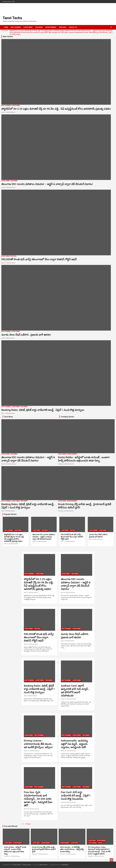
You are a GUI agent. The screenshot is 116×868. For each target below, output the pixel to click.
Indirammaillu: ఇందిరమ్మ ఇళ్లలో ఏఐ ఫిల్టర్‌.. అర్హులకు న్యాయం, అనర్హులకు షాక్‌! (74, 744)
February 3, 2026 (93, 856)
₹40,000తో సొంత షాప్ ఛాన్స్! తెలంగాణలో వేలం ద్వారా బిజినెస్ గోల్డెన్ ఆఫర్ (35, 32)
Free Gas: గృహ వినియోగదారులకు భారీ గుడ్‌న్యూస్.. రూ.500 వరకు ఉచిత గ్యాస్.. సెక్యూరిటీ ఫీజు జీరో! (38, 799)
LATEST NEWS (28, 27)
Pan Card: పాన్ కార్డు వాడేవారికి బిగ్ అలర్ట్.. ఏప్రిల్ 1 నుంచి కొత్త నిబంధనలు (76, 796)
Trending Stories (67, 417)
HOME (6, 27)
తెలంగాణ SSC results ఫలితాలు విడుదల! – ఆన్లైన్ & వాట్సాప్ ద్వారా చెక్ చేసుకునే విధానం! (47, 184)
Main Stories (8, 36)
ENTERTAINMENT (51, 27)
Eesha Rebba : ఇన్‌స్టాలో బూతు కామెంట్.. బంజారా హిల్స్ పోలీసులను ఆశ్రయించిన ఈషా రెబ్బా (15, 850)
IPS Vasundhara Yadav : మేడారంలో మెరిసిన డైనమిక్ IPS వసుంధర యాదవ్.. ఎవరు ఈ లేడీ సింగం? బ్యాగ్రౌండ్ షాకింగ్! (99, 850)
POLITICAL (13, 256)
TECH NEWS (39, 27)
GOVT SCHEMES (16, 27)
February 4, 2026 (65, 854)
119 (26, 824)
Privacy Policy (27, 865)
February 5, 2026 (63, 464)
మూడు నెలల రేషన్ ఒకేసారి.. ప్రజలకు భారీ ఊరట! (68, 32)
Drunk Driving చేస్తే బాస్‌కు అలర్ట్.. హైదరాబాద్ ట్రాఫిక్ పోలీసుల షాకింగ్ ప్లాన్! (44, 849)
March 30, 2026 (65, 751)
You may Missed (11, 826)
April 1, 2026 (5, 413)
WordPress (65, 865)
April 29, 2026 (5, 187)
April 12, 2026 (5, 263)
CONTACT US (73, 27)
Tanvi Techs (12, 18)
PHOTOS (100, 843)
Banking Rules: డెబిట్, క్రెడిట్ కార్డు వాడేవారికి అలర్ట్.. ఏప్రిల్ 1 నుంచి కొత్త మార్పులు (43, 410)
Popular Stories (10, 514)
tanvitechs (12, 112)
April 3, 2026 (5, 338)
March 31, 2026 (65, 699)
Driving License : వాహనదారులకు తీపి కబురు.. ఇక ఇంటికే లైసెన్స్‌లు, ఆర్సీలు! (38, 744)
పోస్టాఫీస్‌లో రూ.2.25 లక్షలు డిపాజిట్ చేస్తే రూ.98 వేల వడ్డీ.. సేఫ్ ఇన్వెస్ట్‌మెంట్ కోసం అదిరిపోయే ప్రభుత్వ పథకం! (39, 31)
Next (29, 824)
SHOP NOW (63, 27)
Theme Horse (43, 865)
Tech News (8, 417)
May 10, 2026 (5, 112)
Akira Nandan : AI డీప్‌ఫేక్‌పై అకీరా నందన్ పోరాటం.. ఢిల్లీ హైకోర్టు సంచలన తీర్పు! (72, 849)
